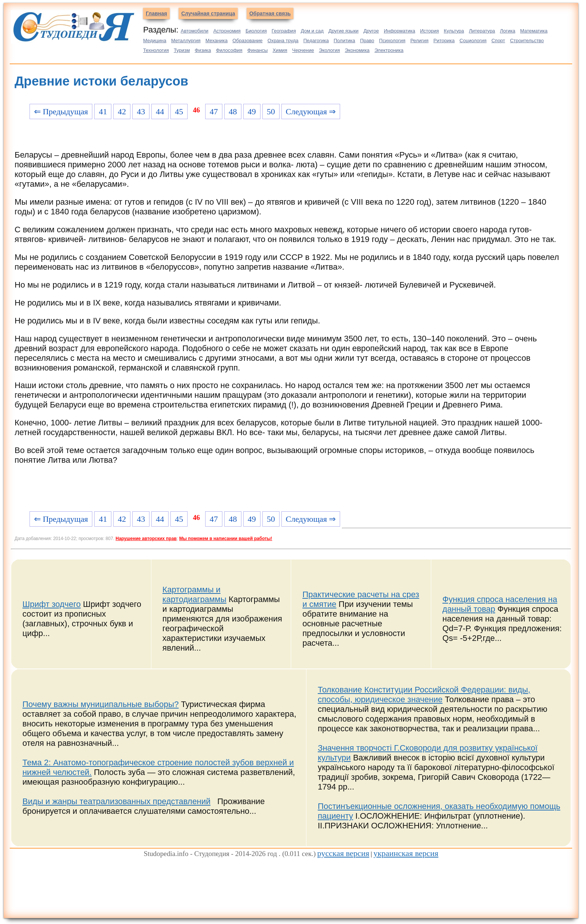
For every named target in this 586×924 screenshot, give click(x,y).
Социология (473, 41)
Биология (256, 31)
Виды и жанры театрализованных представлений (116, 801)
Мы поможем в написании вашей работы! (226, 539)
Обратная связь (270, 13)
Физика (203, 50)
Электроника (389, 50)
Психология (392, 41)
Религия (420, 41)
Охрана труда (283, 41)
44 (160, 111)
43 (141, 111)
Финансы (258, 50)
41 (103, 111)
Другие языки (344, 31)
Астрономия (227, 31)
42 (122, 111)
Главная (156, 13)
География (284, 31)
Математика (534, 31)
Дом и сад (312, 31)
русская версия (343, 853)
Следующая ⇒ (311, 111)
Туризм (182, 50)
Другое (371, 31)
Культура (454, 31)
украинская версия (406, 853)
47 (214, 111)
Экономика (357, 50)
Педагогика (316, 41)
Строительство (527, 41)
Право (367, 41)
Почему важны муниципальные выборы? (101, 704)
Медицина (155, 41)
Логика (508, 31)
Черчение (303, 50)
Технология (156, 50)
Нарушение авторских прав (146, 539)
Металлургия (186, 41)
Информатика (400, 31)
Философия (229, 50)
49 (252, 111)
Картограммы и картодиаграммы (195, 594)
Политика (345, 41)
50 (271, 111)
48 (233, 111)
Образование (248, 41)
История (429, 31)
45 (179, 111)
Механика (217, 41)
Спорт (498, 41)
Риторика (444, 41)
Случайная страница (208, 13)
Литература (482, 31)
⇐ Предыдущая (61, 111)
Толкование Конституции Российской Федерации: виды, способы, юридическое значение (424, 694)
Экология (329, 50)
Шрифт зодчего (52, 604)
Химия (280, 50)
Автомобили (194, 31)
